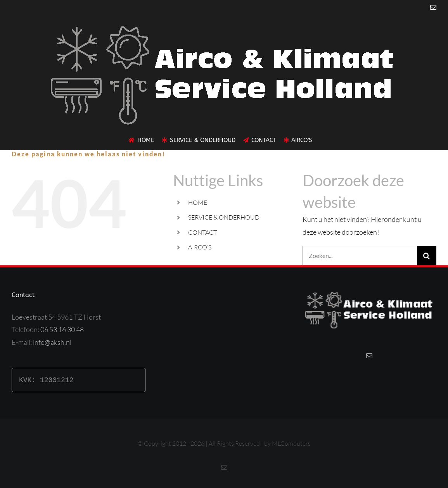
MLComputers (291, 443)
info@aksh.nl (52, 342)
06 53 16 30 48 (62, 329)
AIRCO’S (200, 247)
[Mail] (369, 356)
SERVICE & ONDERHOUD (224, 217)
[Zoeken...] (360, 256)
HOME (198, 202)
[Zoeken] (427, 256)
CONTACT (202, 232)
